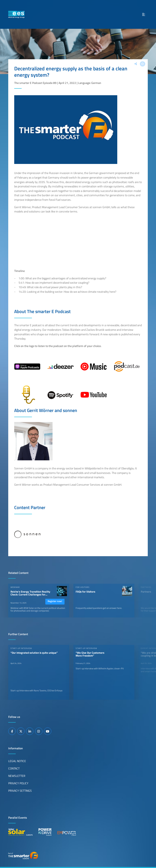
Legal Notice (17, 761)
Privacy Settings (20, 791)
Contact (14, 768)
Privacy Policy (18, 783)
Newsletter (17, 776)
